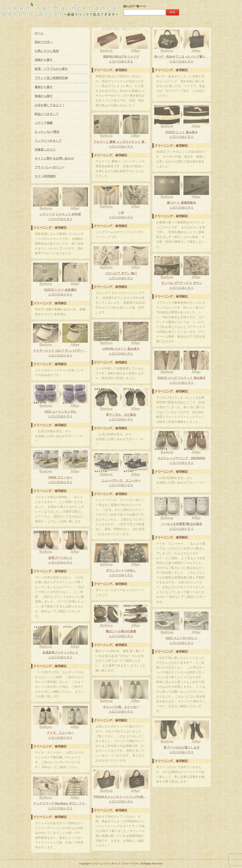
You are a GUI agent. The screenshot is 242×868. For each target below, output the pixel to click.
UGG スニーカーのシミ (181, 638)
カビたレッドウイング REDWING (181, 458)
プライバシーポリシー (50, 167)
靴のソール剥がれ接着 (121, 631)
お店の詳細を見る (121, 62)
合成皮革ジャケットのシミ (60, 652)
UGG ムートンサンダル (60, 412)
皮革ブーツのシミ (60, 558)
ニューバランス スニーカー (121, 480)
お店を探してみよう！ (50, 105)
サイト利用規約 (45, 176)
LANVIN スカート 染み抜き (121, 349)
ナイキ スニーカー (60, 733)
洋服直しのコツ (45, 150)
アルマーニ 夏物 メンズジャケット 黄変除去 (121, 142)
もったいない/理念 (47, 132)
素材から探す (44, 87)
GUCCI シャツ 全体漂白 (60, 290)
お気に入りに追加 (47, 51)
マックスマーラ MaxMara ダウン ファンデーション (60, 803)
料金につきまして (47, 114)
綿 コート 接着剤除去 (181, 203)
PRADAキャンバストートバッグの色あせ (121, 797)
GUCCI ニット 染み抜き (181, 132)
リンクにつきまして (48, 141)
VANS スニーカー (60, 477)
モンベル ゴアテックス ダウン (181, 283)
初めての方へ (44, 42)
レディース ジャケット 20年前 (60, 214)
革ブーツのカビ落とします (182, 748)
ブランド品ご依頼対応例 (51, 78)
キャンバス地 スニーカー (121, 707)
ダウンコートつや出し (121, 570)
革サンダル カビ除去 (121, 415)
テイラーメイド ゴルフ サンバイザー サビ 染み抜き (60, 351)
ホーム (39, 33)
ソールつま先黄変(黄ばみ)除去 (181, 524)
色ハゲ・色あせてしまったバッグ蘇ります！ (182, 57)
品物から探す (44, 60)
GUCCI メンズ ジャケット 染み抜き (181, 378)
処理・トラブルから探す (51, 69)
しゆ (121, 212)
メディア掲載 (44, 123)
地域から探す (44, 96)
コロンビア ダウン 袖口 (121, 273)
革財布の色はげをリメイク (121, 57)
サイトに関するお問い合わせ (54, 158)
